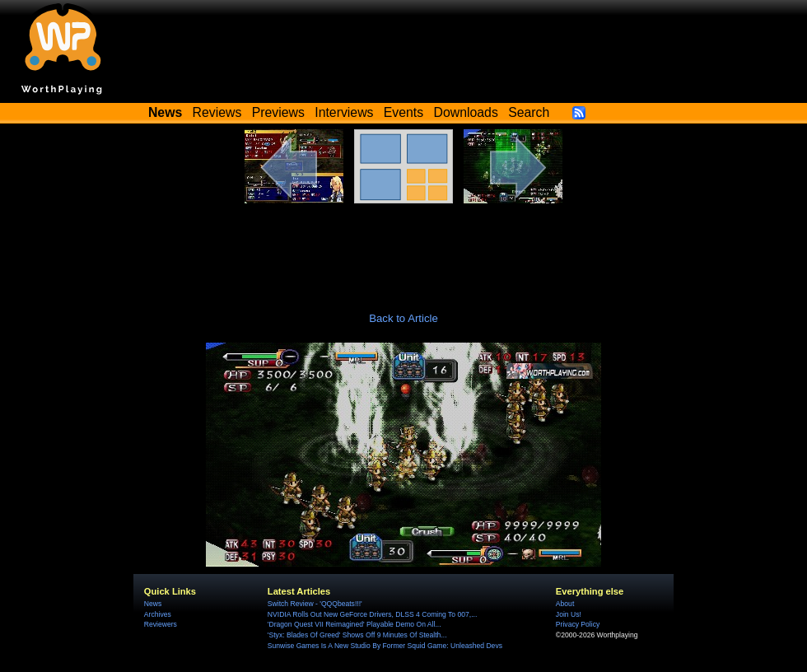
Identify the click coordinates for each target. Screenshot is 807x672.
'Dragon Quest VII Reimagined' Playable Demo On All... (355, 624)
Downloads (466, 112)
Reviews (217, 112)
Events (403, 112)
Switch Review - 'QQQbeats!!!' (315, 604)
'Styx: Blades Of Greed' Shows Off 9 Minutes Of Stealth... (357, 635)
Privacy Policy (578, 624)
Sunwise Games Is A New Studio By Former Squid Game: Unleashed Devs (385, 646)
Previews (278, 112)
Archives (158, 614)
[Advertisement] (403, 249)
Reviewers (161, 624)
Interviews (344, 112)
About (565, 604)
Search (529, 112)
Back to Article (403, 318)
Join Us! (569, 614)
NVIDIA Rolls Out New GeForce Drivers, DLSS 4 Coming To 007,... (372, 614)
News (153, 604)
